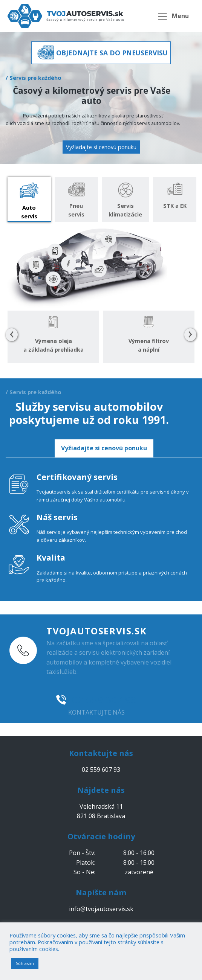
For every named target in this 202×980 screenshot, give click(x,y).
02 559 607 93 (104, 700)
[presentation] (12, 335)
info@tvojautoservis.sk (101, 909)
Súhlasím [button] (25, 963)
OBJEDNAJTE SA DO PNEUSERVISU (112, 53)
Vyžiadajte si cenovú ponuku (101, 147)
